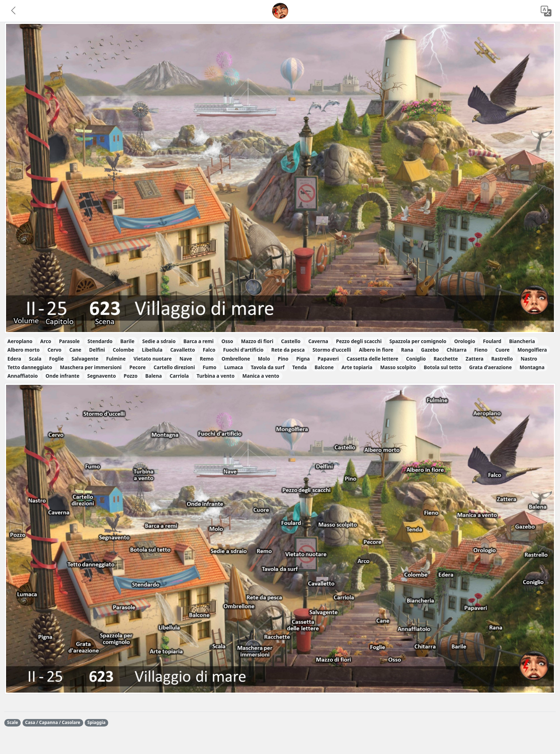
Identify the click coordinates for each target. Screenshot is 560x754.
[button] (14, 11)
